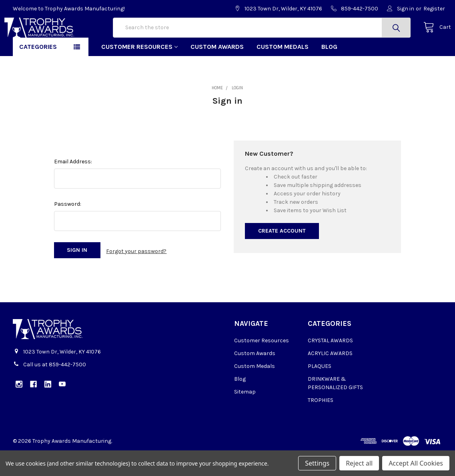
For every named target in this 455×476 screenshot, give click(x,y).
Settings (317, 463)
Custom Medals (283, 72)
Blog (329, 72)
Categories (38, 72)
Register (434, 9)
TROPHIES (321, 424)
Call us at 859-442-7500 (55, 388)
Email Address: (73, 187)
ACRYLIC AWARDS (330, 377)
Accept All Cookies (416, 463)
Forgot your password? (136, 276)
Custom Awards (217, 72)
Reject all (359, 463)
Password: (68, 230)
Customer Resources (139, 72)
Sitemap (245, 415)
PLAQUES (320, 390)
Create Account (282, 256)
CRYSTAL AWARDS (330, 364)
